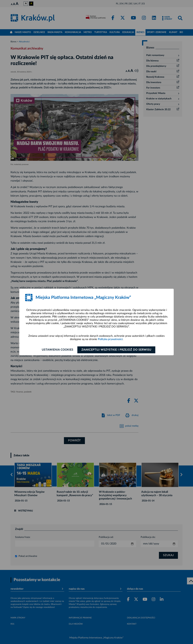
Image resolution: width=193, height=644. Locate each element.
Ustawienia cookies (58, 350)
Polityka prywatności (110, 339)
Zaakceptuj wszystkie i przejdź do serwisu (116, 350)
